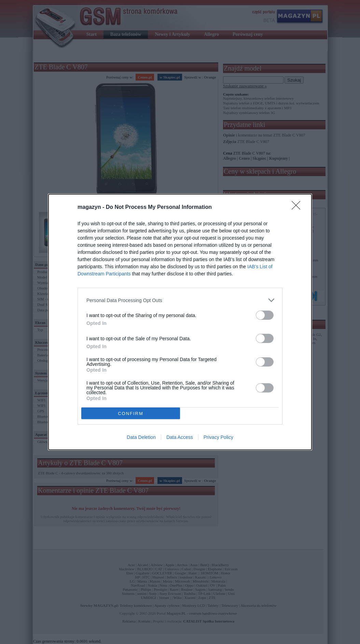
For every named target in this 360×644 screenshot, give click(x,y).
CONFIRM (131, 413)
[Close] (298, 207)
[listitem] (180, 300)
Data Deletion (141, 437)
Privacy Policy (218, 437)
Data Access (180, 437)
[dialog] (180, 322)
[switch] (265, 315)
